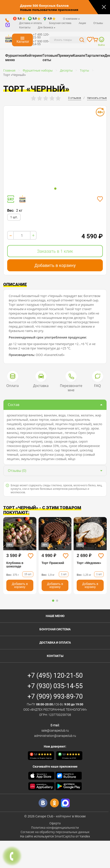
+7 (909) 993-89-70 (55, 696)
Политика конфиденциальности (55, 828)
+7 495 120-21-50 (41, 36)
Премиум (65, 56)
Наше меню (55, 616)
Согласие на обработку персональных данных (55, 832)
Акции (82, 23)
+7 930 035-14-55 (41, 43)
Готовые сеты (50, 58)
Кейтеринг (34, 56)
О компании (71, 19)
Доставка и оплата (30, 23)
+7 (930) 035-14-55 (55, 686)
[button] (53, 601)
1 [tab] (55, 189)
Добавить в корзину (55, 265)
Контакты (25, 28)
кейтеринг (64, 816)
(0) (17, 471)
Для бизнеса (47, 28)
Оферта (55, 823)
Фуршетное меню (15, 58)
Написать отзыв (97, 98)
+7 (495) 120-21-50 (55, 675)
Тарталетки (95, 56)
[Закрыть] (104, 7)
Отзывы (98, 23)
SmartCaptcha (64, 836)
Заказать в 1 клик (55, 251)
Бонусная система (60, 23)
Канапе (79, 56)
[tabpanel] (55, 146)
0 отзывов (75, 98)
